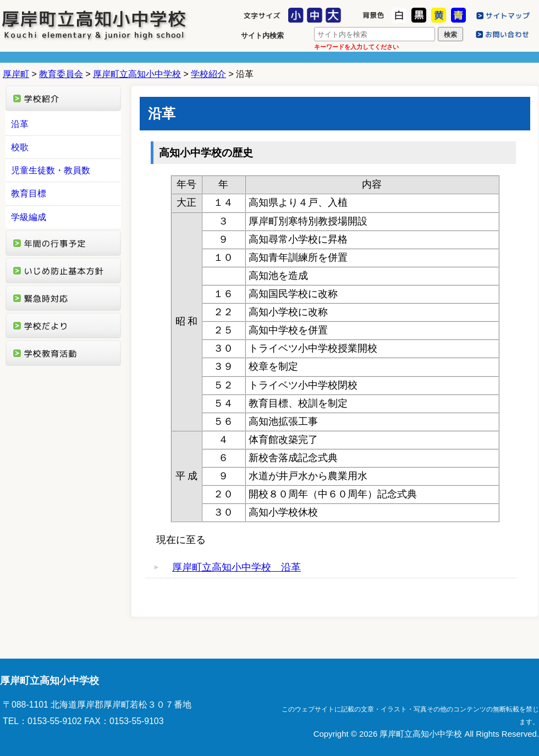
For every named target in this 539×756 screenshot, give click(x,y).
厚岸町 (16, 74)
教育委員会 (61, 74)
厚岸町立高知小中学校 (94, 25)
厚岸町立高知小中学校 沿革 (237, 567)
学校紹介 (208, 74)
